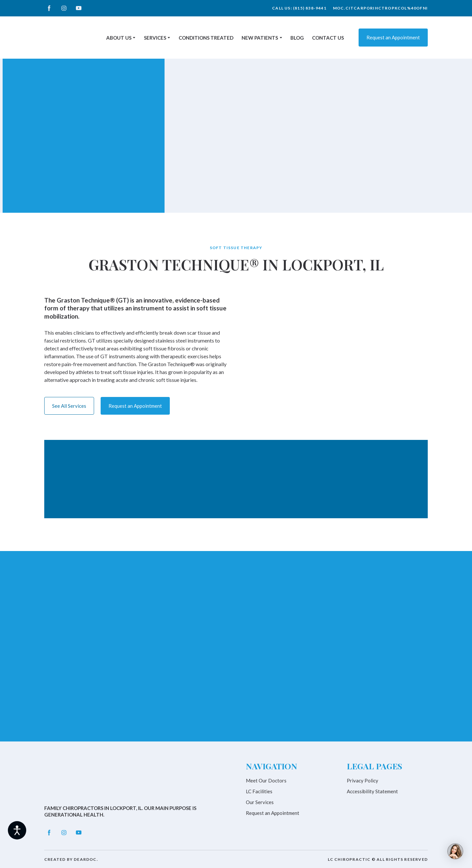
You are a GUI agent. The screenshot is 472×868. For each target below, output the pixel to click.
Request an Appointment (273, 813)
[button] (49, 8)
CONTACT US (328, 38)
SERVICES (155, 38)
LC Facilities (259, 791)
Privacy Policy (363, 780)
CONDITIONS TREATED (206, 38)
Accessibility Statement (372, 791)
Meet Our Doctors (266, 780)
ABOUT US (119, 38)
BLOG (297, 38)
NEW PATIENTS (260, 38)
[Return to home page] (69, 38)
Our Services (260, 802)
